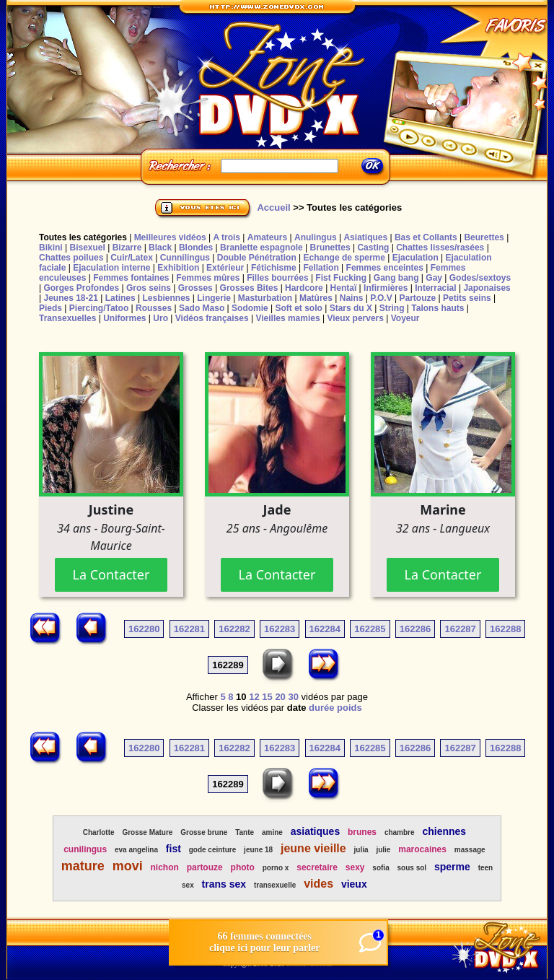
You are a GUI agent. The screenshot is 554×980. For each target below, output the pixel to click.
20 (280, 697)
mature (83, 866)
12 (254, 697)
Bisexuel (87, 248)
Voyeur (405, 318)
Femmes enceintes (385, 268)
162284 (325, 629)
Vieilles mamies (287, 318)
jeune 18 (258, 850)
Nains (352, 298)
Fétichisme (274, 268)
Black (160, 248)
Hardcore (304, 288)
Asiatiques (365, 237)
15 (267, 697)
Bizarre (127, 248)
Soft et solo (299, 308)
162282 (234, 629)
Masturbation (265, 298)
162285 (370, 629)
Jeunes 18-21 (70, 298)
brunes (362, 832)
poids (349, 708)
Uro (161, 318)
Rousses (154, 308)
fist (173, 849)
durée (321, 708)
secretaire (317, 867)
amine (272, 832)
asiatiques (315, 831)
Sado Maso (202, 308)
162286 (415, 629)
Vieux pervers (355, 318)
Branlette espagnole (261, 248)
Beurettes (484, 237)
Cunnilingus (185, 258)
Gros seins (149, 288)
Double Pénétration (257, 258)
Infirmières (386, 288)
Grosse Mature (147, 832)
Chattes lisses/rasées (440, 248)
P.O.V (381, 298)
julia (361, 850)
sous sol (412, 868)
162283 (280, 629)
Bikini (51, 248)
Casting (373, 248)
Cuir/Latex (132, 258)
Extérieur (225, 268)
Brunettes (330, 248)
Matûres (316, 298)
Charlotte (99, 832)
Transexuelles (67, 318)
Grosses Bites (249, 288)
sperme (452, 867)
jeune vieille (313, 848)
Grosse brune (204, 832)
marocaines (422, 849)
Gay (434, 278)
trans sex (224, 884)
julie (383, 850)
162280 (144, 629)
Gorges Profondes (81, 288)
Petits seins (467, 298)
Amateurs (267, 237)
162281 (189, 629)
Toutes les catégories (83, 237)
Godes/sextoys (480, 278)
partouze (205, 867)
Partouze (417, 298)
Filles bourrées (277, 278)
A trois (227, 237)
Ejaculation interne (111, 268)
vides (318, 884)
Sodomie (250, 308)
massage (470, 850)
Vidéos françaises (212, 318)
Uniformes (124, 318)
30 (293, 697)
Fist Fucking (341, 278)
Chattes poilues (71, 258)
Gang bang (396, 278)
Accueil (273, 207)
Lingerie (214, 298)
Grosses (195, 288)
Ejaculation (415, 258)
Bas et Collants (426, 237)
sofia (381, 868)
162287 (460, 629)
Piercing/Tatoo (99, 308)
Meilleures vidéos (170, 237)
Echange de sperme (344, 258)
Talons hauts (438, 308)
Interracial (435, 288)
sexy (355, 867)
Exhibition (178, 268)
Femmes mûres (208, 278)
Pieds (50, 308)
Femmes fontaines (131, 278)
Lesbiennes (166, 298)
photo (243, 867)
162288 (505, 629)
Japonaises (487, 288)
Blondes (196, 248)
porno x (276, 868)
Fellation (321, 268)
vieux (354, 884)
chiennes (444, 831)
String (392, 308)
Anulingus (316, 237)
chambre (400, 832)
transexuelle (275, 885)
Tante (245, 832)
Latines (120, 298)
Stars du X (351, 308)
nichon (165, 867)
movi (128, 866)
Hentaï (344, 288)
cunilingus (85, 849)
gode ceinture (213, 850)
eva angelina (136, 850)
